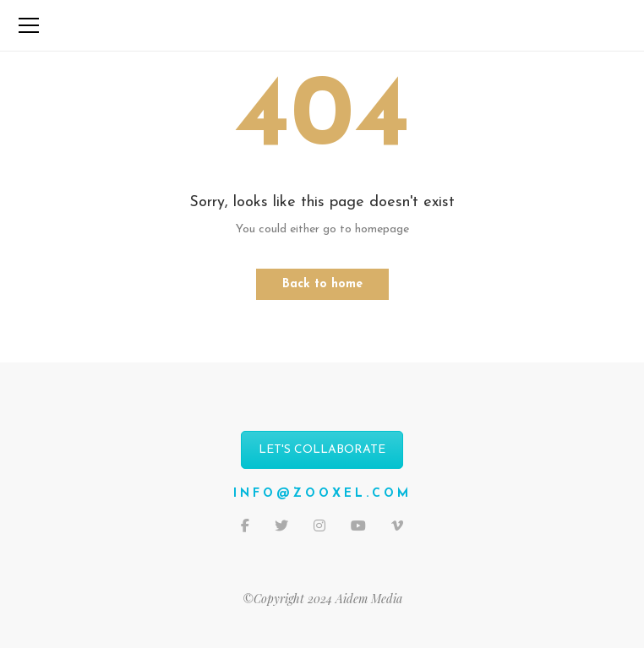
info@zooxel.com (322, 494)
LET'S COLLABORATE (322, 450)
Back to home (322, 284)
